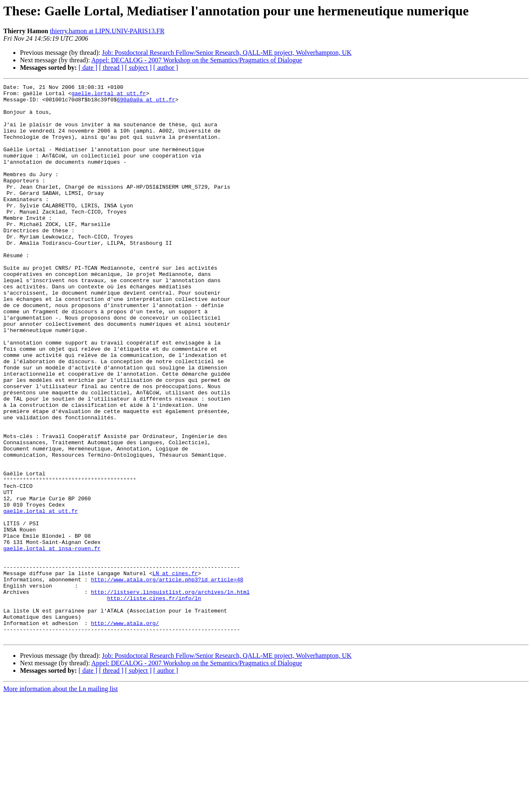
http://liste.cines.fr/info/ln (154, 701)
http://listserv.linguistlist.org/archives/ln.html (170, 694)
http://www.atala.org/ (125, 731)
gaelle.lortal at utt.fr (109, 96)
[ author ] (166, 68)
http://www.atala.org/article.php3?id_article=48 (167, 679)
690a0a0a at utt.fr (146, 103)
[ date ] (88, 68)
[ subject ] (138, 68)
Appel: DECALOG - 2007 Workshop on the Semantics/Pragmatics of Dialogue (197, 60)
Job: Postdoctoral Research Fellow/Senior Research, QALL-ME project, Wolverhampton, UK (227, 53)
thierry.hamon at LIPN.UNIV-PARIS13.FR (107, 31)
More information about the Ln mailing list (61, 800)
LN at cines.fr (175, 672)
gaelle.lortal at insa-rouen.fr (52, 642)
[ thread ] (111, 68)
